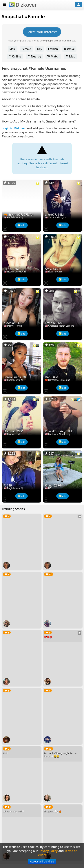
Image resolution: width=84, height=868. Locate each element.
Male (13, 49)
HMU (5, 753)
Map (70, 56)
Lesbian (53, 49)
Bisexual (69, 49)
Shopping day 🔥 (53, 811)
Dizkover (23, 5)
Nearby (34, 56)
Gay (39, 49)
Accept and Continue (42, 862)
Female (26, 49)
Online (15, 56)
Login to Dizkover (14, 128)
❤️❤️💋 (48, 637)
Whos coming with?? (13, 811)
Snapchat (13, 16)
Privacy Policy (48, 851)
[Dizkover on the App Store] (5, 228)
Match (53, 56)
